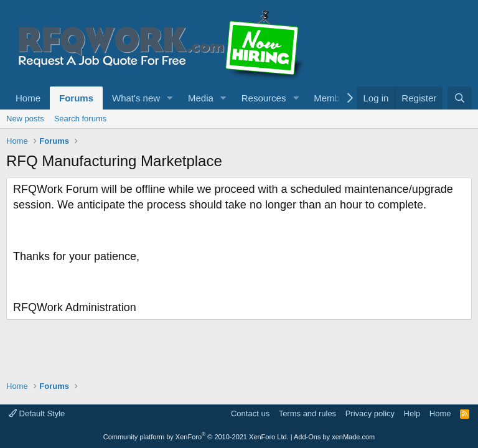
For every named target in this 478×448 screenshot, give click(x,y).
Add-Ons (307, 437)
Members (333, 98)
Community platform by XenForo (196, 437)
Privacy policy (370, 413)
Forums (76, 98)
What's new (136, 98)
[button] (170, 98)
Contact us (250, 413)
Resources (264, 98)
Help (412, 413)
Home (28, 98)
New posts (25, 119)
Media (201, 98)
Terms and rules (307, 413)
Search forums (81, 119)
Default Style (37, 413)
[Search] (460, 98)
